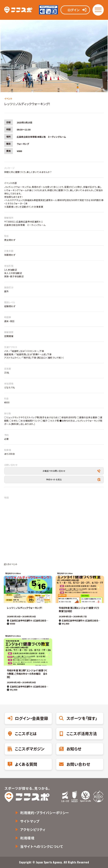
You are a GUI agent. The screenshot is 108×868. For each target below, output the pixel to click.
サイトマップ (30, 821)
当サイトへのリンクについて (42, 846)
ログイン (74, 10)
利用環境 (27, 838)
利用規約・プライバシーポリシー (45, 813)
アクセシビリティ (33, 829)
